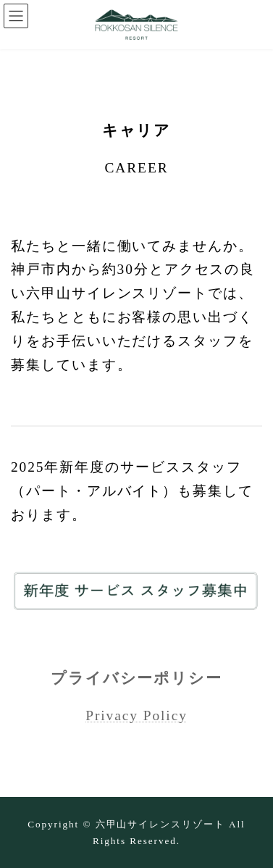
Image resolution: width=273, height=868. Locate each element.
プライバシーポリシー (136, 678)
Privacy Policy (136, 715)
